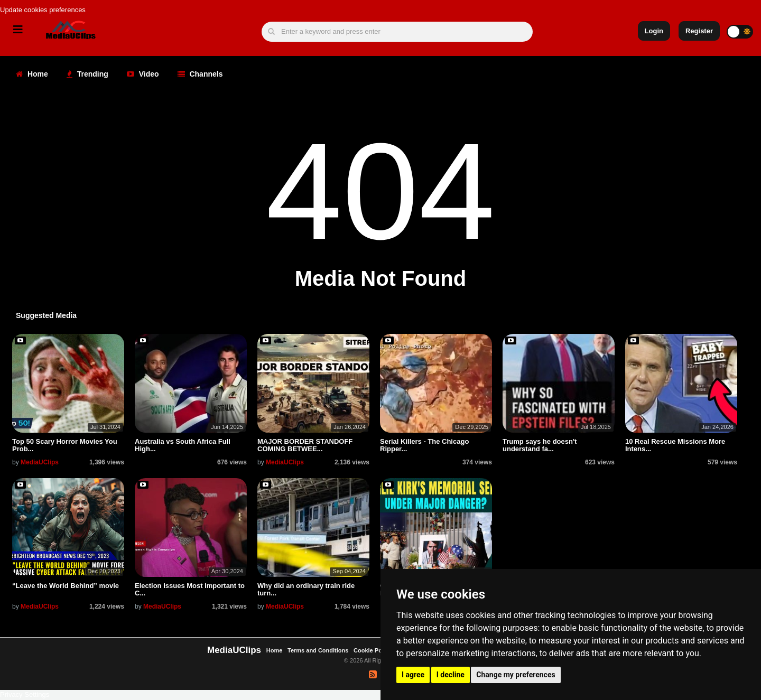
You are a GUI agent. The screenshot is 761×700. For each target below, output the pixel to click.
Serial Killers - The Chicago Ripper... (424, 445)
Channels (200, 74)
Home (32, 74)
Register (699, 31)
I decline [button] (451, 675)
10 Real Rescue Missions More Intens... (675, 445)
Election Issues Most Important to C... (190, 589)
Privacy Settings (25, 694)
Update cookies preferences (43, 10)
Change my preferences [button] (516, 675)
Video (143, 74)
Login (654, 31)
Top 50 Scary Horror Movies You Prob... (65, 445)
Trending (87, 74)
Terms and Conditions (318, 650)
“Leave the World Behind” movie (66, 586)
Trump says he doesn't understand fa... (540, 445)
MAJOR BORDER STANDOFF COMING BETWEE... (305, 445)
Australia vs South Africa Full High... (183, 445)
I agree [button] (413, 675)
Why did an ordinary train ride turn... (306, 589)
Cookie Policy (373, 650)
